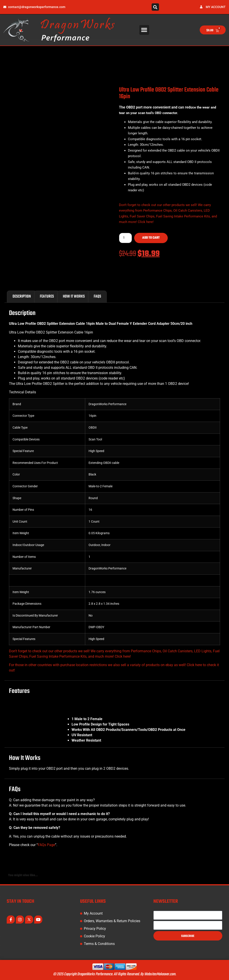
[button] (155, 7)
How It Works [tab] (74, 297)
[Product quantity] (125, 238)
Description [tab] (22, 297)
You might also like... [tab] (23, 875)
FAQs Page (46, 845)
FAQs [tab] (97, 297)
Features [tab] (47, 297)
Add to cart (151, 238)
